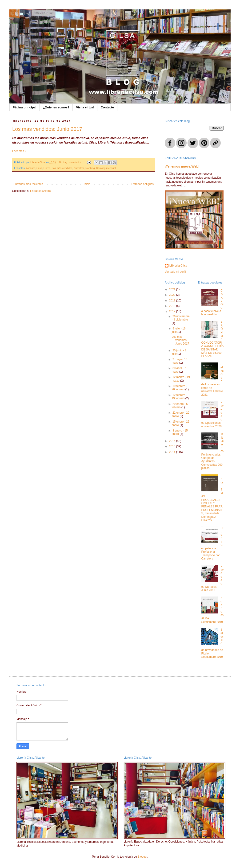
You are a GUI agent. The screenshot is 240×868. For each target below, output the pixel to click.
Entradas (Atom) (40, 191)
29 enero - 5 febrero (180, 406)
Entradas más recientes (28, 184)
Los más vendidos (62, 168)
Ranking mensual (106, 168)
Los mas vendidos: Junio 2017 (47, 129)
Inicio (87, 184)
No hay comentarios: (71, 162)
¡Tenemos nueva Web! (182, 166)
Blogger (142, 857)
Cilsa (39, 168)
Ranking (90, 168)
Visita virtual (85, 107)
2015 (173, 446)
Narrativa (79, 168)
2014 (173, 452)
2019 (173, 300)
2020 (173, 295)
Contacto (107, 107)
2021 (173, 289)
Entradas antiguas (142, 184)
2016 (173, 441)
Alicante (30, 168)
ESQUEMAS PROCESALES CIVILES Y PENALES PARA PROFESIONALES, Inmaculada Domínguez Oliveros (212, 498)
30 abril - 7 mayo (179, 370)
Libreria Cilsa (178, 266)
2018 (173, 306)
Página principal (24, 107)
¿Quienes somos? (56, 107)
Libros (47, 168)
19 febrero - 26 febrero (179, 388)
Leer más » (19, 151)
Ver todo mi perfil (175, 272)
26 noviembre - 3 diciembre (180, 318)
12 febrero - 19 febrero (179, 397)
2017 (173, 311)
